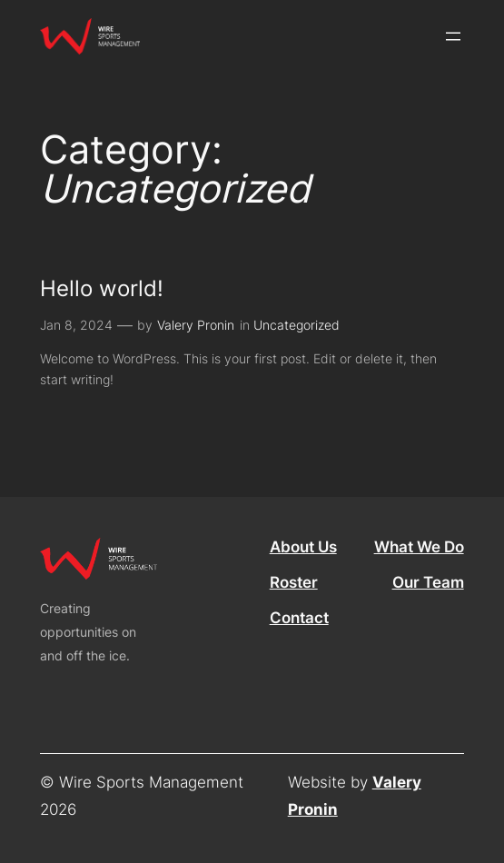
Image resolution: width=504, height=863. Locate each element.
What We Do (419, 547)
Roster (294, 582)
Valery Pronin (196, 325)
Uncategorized (296, 325)
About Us (303, 547)
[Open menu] (453, 36)
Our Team (428, 582)
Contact (299, 618)
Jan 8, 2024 (76, 325)
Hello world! (102, 289)
